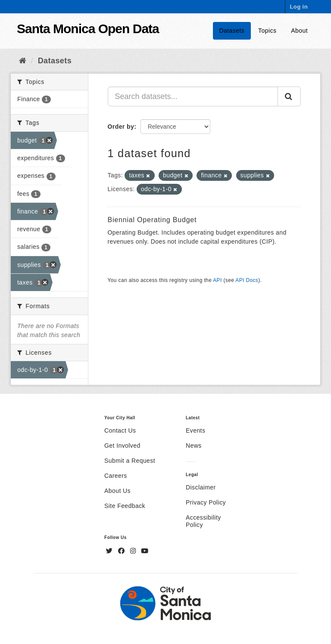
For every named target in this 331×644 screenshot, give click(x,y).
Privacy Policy (206, 502)
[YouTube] (145, 551)
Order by (121, 127)
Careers (116, 476)
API (217, 280)
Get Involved (122, 446)
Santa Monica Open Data (88, 29)
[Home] (23, 61)
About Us (117, 491)
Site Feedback (125, 506)
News (194, 446)
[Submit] (289, 96)
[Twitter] (110, 551)
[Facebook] (122, 551)
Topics (267, 31)
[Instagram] (134, 551)
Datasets (232, 31)
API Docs (247, 280)
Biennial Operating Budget (152, 220)
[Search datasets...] (193, 96)
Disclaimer (201, 487)
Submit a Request (130, 461)
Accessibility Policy (203, 521)
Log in (299, 7)
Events (195, 430)
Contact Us (120, 430)
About (299, 31)
